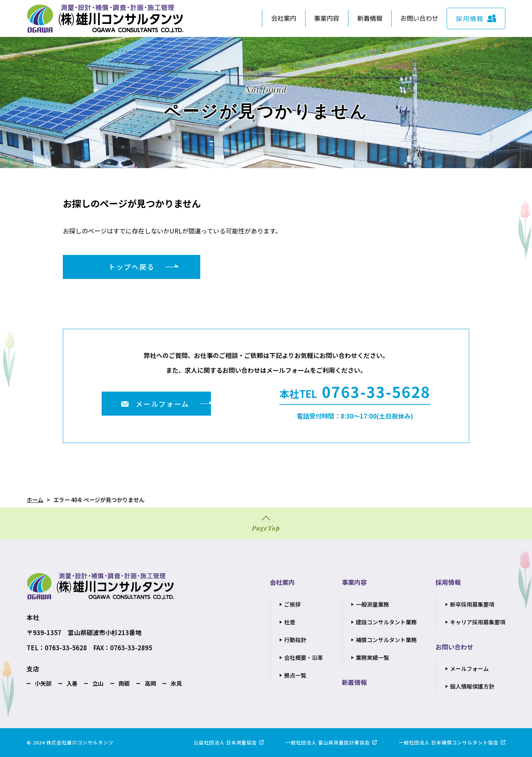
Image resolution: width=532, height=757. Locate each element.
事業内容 (327, 18)
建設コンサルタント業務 (386, 622)
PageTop (266, 528)
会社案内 (284, 18)
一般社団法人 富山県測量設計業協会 (328, 742)
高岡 (150, 683)
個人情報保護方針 (472, 686)
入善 (72, 683)
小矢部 (43, 683)
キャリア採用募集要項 (478, 622)
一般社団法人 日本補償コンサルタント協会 (449, 742)
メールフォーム (469, 669)
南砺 (124, 683)
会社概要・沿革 (303, 657)
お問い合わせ (419, 18)
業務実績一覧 (372, 657)
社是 (290, 622)
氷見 (176, 683)
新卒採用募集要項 (472, 604)
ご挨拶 (292, 604)
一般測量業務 (372, 604)
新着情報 (370, 18)
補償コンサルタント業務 (386, 640)
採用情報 (448, 582)
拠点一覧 (295, 675)
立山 (98, 683)
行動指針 (295, 640)
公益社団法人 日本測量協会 (225, 742)
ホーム (35, 499)
